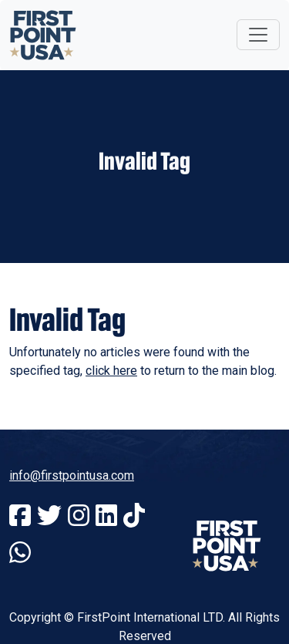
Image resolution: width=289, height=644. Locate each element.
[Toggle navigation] (258, 35)
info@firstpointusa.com (72, 475)
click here (111, 371)
